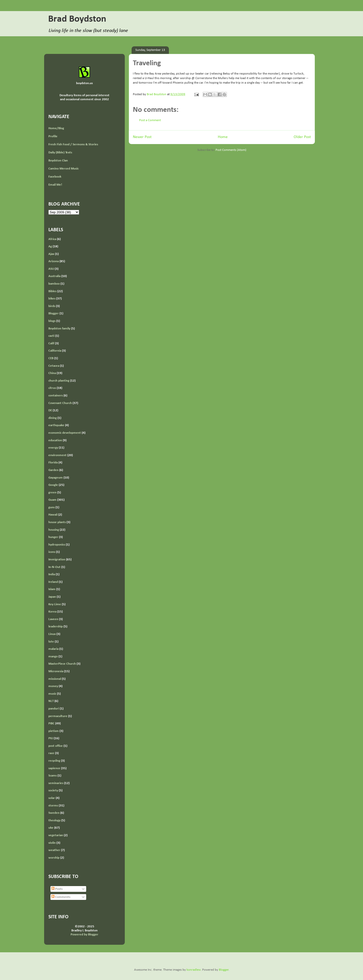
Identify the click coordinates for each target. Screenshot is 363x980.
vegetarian (56, 835)
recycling (54, 761)
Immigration (57, 560)
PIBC (51, 723)
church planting (59, 381)
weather (54, 850)
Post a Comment (150, 120)
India (52, 574)
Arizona (54, 261)
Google (53, 485)
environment (57, 455)
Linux (52, 634)
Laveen (53, 619)
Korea (52, 612)
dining (53, 418)
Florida (53, 463)
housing (54, 530)
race (51, 753)
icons (52, 552)
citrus (52, 388)
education (55, 440)
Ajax (51, 254)
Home (223, 137)
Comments (61, 897)
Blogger (54, 313)
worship (54, 858)
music (52, 694)
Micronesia (56, 671)
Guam (52, 500)
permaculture (58, 716)
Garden (53, 470)
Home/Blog (56, 128)
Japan (52, 597)
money (53, 686)
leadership (56, 627)
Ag (50, 246)
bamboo (54, 284)
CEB (51, 358)
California (55, 351)
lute (51, 642)
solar (52, 798)
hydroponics (57, 545)
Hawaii (53, 515)
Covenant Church (60, 403)
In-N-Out (54, 567)
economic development (65, 433)
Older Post (302, 137)
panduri (54, 709)
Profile (53, 136)
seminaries (56, 783)
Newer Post (142, 137)
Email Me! (55, 185)
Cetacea (54, 366)
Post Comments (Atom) (231, 150)
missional (55, 679)
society (53, 790)
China (52, 373)
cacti (51, 336)
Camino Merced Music (64, 169)
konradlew (194, 970)
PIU (51, 738)
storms (53, 806)
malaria (53, 649)
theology (54, 820)
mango (53, 656)
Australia (54, 276)
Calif (51, 343)
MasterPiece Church (62, 664)
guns (52, 507)
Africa (52, 239)
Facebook (55, 177)
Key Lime (55, 604)
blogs (52, 321)
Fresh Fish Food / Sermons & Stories (73, 144)
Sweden (54, 813)
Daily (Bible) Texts (60, 153)
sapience (54, 768)
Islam (52, 589)
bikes (52, 299)
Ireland (53, 582)
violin (52, 843)
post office (56, 746)
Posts (57, 889)
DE (50, 410)
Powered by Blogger (84, 935)
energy (53, 448)
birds (52, 306)
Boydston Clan (58, 161)
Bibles (52, 291)
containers (56, 396)
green (52, 493)
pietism (54, 731)
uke (51, 828)
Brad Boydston (77, 19)
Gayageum (56, 478)
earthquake (56, 425)
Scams (53, 776)
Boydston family (59, 329)
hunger (53, 537)
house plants (57, 522)
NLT (51, 701)
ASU (51, 269)
